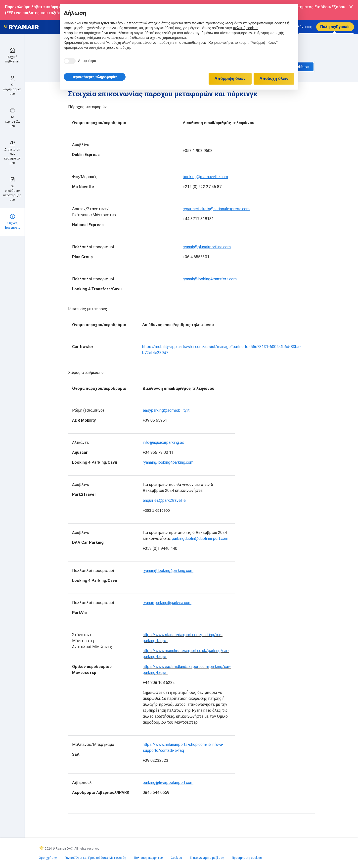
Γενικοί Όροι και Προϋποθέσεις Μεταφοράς (95, 858)
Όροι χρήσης (48, 858)
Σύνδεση (305, 27)
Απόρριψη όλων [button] (230, 78)
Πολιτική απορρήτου (148, 858)
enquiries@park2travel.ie (164, 500)
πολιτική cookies (246, 28)
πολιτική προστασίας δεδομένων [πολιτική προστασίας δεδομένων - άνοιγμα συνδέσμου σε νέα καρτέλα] (217, 23)
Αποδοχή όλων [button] (274, 78)
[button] (95, 77)
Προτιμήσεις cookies (247, 858)
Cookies (176, 858)
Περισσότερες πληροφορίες (95, 77)
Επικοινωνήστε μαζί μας (207, 858)
